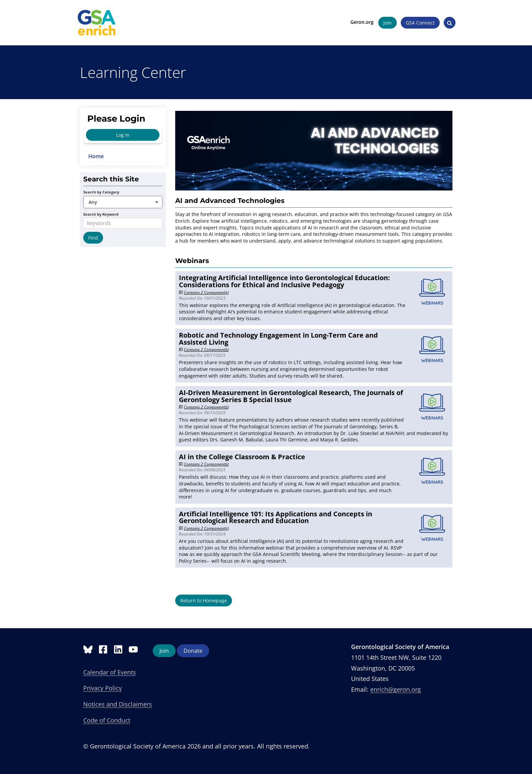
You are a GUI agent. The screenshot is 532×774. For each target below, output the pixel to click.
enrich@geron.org (396, 689)
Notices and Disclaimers (118, 704)
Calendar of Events (110, 672)
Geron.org (359, 22)
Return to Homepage (204, 600)
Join (384, 23)
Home (96, 156)
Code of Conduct (107, 720)
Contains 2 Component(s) (206, 292)
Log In (123, 135)
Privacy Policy (103, 688)
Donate (193, 651)
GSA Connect (417, 23)
